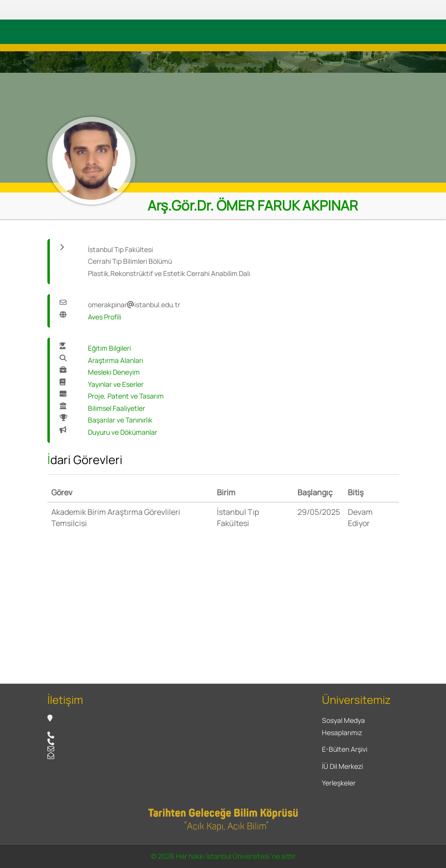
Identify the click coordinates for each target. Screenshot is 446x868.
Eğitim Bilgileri (109, 348)
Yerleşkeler (339, 783)
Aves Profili (105, 317)
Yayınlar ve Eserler (116, 384)
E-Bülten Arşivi (345, 749)
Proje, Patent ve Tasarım (126, 396)
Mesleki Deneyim (114, 372)
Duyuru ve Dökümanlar (123, 432)
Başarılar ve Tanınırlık (120, 420)
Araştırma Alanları (116, 360)
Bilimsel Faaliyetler (117, 408)
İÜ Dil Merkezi (342, 766)
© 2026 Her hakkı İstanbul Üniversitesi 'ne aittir (223, 856)
